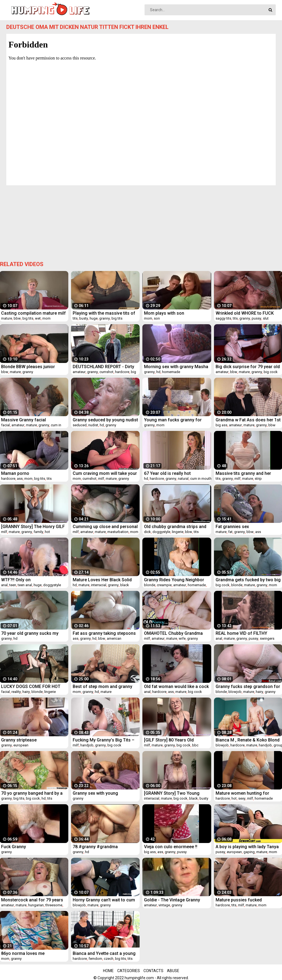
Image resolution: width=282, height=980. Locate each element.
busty (84, 318)
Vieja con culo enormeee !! (171, 847)
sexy (242, 798)
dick (147, 532)
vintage (164, 905)
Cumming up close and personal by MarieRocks (105, 527)
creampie (164, 585)
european (21, 745)
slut (266, 318)
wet (38, 318)
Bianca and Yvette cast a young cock (104, 953)
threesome (54, 905)
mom (46, 318)
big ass (221, 425)
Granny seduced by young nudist (105, 420)
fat (230, 532)
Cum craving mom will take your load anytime (105, 473)
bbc (195, 745)
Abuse (173, 971)
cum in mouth (201, 479)
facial (5, 425)
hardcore (122, 372)
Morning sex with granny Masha (176, 367)
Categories (129, 971)
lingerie (178, 532)
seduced (80, 425)
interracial (99, 585)
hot (47, 532)
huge (94, 318)
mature (7, 318)
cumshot (106, 372)
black (125, 585)
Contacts (153, 971)
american (114, 638)
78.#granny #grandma (95, 847)
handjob (87, 745)
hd (158, 372)
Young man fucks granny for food (173, 420)
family (38, 532)
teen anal (25, 585)
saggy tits (223, 318)
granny (105, 318)
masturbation (118, 532)
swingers (267, 638)
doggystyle (161, 532)
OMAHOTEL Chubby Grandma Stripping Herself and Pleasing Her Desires (175, 633)
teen (13, 585)
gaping (249, 852)
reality (16, 692)
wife (182, 638)
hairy (26, 692)
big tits (28, 318)
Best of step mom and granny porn (102, 686)
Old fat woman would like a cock (176, 686)
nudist (93, 425)
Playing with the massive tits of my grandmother (104, 313)
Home (108, 971)
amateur (79, 372)
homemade (171, 372)
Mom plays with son (164, 313)
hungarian (36, 905)
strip (258, 479)
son (157, 318)
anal (4, 585)
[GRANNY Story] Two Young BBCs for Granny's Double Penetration (172, 793)
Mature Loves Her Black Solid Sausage (102, 580)
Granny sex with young (95, 793)
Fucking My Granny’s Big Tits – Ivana (104, 740)
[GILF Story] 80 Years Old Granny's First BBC (169, 740)
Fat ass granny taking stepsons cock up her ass (104, 633)
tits (75, 318)
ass (20, 479)
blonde (150, 585)
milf (101, 479)
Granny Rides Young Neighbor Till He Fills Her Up (174, 580)
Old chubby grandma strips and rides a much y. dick (175, 527)
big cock (271, 372)
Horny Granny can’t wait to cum (104, 900)
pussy (256, 318)
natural (183, 479)
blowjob (235, 692)
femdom (95, 959)
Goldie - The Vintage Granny (172, 900)
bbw (17, 318)
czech (109, 959)
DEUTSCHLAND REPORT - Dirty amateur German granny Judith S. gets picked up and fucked (104, 367)
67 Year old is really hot (167, 473)
